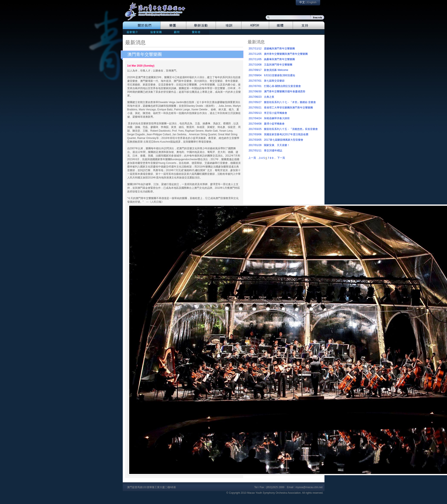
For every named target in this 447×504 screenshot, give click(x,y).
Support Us (309, 25)
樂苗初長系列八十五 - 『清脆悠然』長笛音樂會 (291, 129)
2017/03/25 (255, 129)
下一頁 (281, 158)
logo (157, 13)
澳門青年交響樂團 (145, 54)
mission (133, 32)
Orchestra (173, 25)
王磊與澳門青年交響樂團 (278, 65)
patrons (198, 32)
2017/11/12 (255, 49)
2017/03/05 (255, 140)
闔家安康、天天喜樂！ (277, 145)
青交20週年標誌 (273, 151)
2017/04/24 (255, 118)
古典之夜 (269, 97)
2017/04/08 (255, 124)
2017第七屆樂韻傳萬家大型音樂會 (284, 140)
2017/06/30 (255, 91)
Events (201, 25)
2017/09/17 (255, 70)
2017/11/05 (255, 54)
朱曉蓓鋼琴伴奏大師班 (277, 118)
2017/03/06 (255, 134)
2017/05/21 (255, 108)
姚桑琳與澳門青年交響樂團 (279, 59)
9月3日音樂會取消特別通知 (280, 75)
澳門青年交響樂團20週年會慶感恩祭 (285, 91)
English (312, 2)
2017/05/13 (255, 113)
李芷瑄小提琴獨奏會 (276, 113)
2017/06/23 (255, 97)
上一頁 (252, 158)
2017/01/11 (255, 151)
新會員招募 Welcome (276, 70)
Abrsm (255, 25)
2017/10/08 (255, 65)
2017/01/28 (255, 145)
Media (281, 25)
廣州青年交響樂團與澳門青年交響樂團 (286, 54)
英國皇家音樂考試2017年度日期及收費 (286, 134)
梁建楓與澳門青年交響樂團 (279, 49)
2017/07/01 (255, 81)
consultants (176, 32)
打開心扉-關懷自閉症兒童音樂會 (282, 86)
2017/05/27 (255, 102)
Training (229, 25)
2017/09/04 (255, 75)
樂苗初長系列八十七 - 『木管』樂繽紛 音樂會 (290, 102)
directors (155, 32)
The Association (142, 25)
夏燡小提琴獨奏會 (274, 124)
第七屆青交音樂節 (274, 81)
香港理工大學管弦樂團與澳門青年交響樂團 (288, 108)
